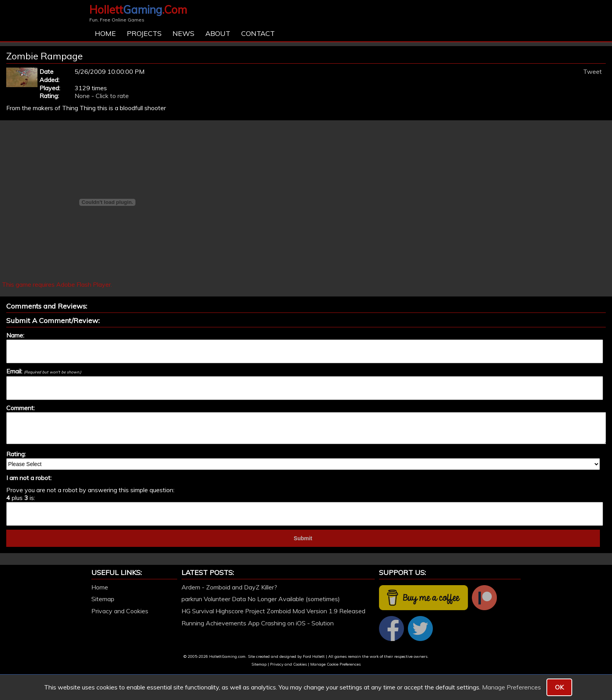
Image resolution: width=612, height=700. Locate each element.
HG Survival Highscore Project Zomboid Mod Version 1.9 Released (273, 611)
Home (105, 33)
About (218, 33)
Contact (258, 33)
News (183, 33)
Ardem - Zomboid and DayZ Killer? (229, 587)
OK (559, 687)
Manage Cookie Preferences (335, 664)
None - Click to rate (102, 96)
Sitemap (103, 599)
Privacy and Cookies (120, 611)
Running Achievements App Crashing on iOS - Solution (258, 623)
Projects (144, 33)
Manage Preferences (511, 687)
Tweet (592, 71)
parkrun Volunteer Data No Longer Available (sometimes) (261, 599)
